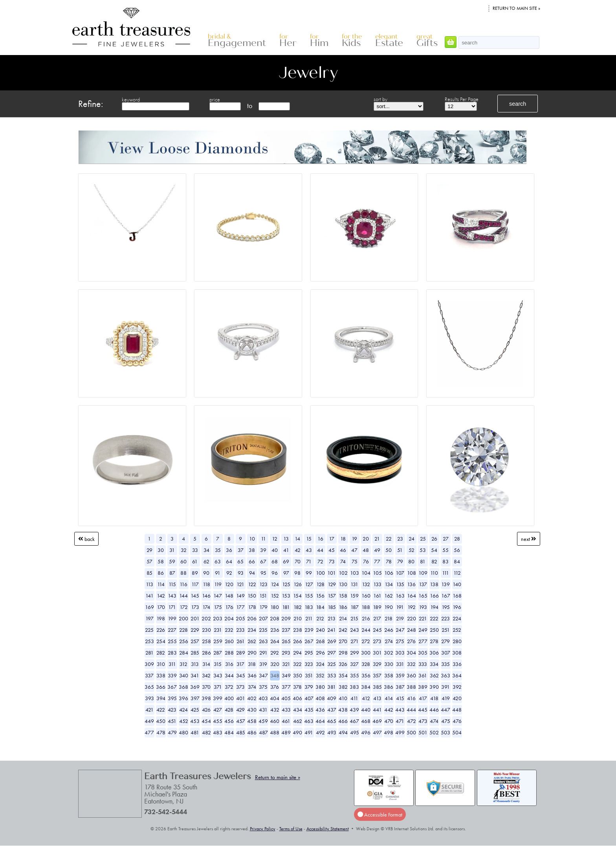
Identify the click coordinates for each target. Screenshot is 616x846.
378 (297, 687)
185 (332, 607)
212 (320, 618)
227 (172, 630)
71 (309, 561)
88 (183, 573)
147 (218, 596)
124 (275, 584)
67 (263, 561)
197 (149, 618)
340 (184, 675)
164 (412, 596)
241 (332, 630)
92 (229, 573)
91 (218, 573)
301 (377, 653)
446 (434, 710)
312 (183, 664)
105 (377, 573)
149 (240, 596)
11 (263, 539)
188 (366, 607)
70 (298, 561)
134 (389, 584)
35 (218, 550)
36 (229, 550)
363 (445, 675)
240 (320, 630)
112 (457, 573)
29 (149, 550)
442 (389, 710)
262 (252, 641)
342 (206, 675)
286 (206, 653)
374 (252, 687)
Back (86, 539)
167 (446, 596)
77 (377, 561)
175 (218, 607)
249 (423, 630)
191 (400, 607)
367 (172, 687)
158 (343, 596)
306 (434, 653)
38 (252, 550)
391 (445, 687)
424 (183, 710)
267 (309, 641)
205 (240, 618)
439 (354, 710)
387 (400, 687)
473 (423, 721)
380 (320, 687)
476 (457, 721)
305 (423, 653)
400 (229, 698)
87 (172, 573)
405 (286, 698)
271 (355, 641)
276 (411, 641)
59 (172, 561)
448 (457, 710)
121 (240, 584)
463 (309, 721)
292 (275, 653)
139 (445, 584)
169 (149, 607)
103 (355, 573)
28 (457, 539)
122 (252, 584)
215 (354, 618)
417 (423, 698)
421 (149, 710)
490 (297, 732)
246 (389, 630)
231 (218, 630)
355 (355, 675)
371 (218, 687)
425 (195, 710)
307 (446, 653)
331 (400, 664)
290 (252, 653)
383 (354, 687)
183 (309, 607)
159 (354, 596)
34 (206, 550)
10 (252, 539)
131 (354, 584)
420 (457, 698)
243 (355, 630)
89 (195, 573)
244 (366, 630)
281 (149, 653)
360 (411, 675)
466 (343, 721)
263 (263, 641)
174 (206, 607)
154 (297, 596)
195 (446, 607)
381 (332, 687)
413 (377, 698)
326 (343, 664)
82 (434, 561)
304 (411, 653)
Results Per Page (462, 99)
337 (149, 675)
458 (252, 721)
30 (161, 550)
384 (366, 687)
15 (309, 539)
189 (377, 607)
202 (206, 618)
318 (252, 664)
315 (218, 664)
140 (457, 584)
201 (195, 618)
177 (240, 607)
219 (400, 618)
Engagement (237, 41)
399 (218, 698)
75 (355, 561)
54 (434, 550)
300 (366, 653)
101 (332, 573)
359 (400, 675)
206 (252, 618)
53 (423, 550)
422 (161, 710)
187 (355, 607)
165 (423, 596)
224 (457, 618)
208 (275, 618)
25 (423, 539)
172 (184, 607)
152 (275, 596)
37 (241, 550)
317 (240, 664)
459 (263, 721)
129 (332, 584)
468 (366, 721)
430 (252, 710)
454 (206, 721)
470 (389, 721)
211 (309, 618)
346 (252, 675)
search (518, 104)
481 (195, 732)
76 (366, 561)
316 (229, 664)
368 (183, 687)
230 (206, 630)
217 (377, 618)
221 (423, 618)
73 (332, 561)
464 (320, 721)
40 (275, 550)
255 (172, 641)
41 (286, 550)
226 (161, 630)
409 (332, 698)
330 (389, 664)
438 (343, 710)
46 (343, 550)
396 (183, 698)
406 (297, 698)
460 (275, 721)
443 (400, 710)
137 (423, 584)
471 (400, 721)
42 (298, 550)
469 (377, 721)
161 (377, 596)
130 (343, 584)
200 (183, 618)
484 (229, 732)
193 (423, 607)
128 (320, 584)
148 (229, 596)
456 (229, 721)
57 (149, 561)
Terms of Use (291, 829)
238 (298, 630)
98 (297, 573)
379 (309, 687)
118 (206, 584)
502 (434, 732)
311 (172, 664)
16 (320, 539)
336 (457, 664)
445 (423, 710)
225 (149, 630)
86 (161, 573)
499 (400, 732)
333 (423, 664)
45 (332, 550)
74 (343, 561)
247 (400, 630)
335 (445, 664)
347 (263, 675)
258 (206, 641)
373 (240, 687)
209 (286, 618)
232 (229, 630)
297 (332, 653)
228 (183, 630)
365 (149, 687)
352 (320, 675)
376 (275, 687)
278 (434, 641)
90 (206, 573)
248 (412, 630)
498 (389, 732)
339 (172, 675)
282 (161, 653)
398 (206, 698)
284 (184, 653)
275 (400, 641)
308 (457, 653)
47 (354, 550)
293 (286, 653)
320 (275, 664)
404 (275, 698)
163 (400, 596)
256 (184, 641)
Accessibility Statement (328, 829)
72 (320, 561)
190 (389, 607)
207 (263, 618)
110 (434, 573)
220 (412, 618)
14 (297, 539)
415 (400, 698)
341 (195, 675)
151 (263, 596)
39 (263, 550)
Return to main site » (516, 8)
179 (263, 607)
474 (434, 721)
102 (343, 573)
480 (183, 732)
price (215, 99)
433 (286, 710)
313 (195, 664)
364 (457, 675)
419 (446, 698)
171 (172, 607)
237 (286, 630)
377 (286, 687)
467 (354, 721)
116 (183, 584)
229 (195, 630)
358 (389, 675)
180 (275, 607)
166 (434, 596)
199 (172, 618)
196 (457, 607)
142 (161, 596)
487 (263, 732)
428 (229, 710)
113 (149, 584)
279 (445, 641)
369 (195, 687)
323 (309, 664)
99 (309, 573)
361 (423, 675)
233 (240, 630)
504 (457, 732)
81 (423, 561)
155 (309, 596)
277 (423, 641)
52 (412, 550)
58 (161, 561)
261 (241, 641)
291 (263, 653)
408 (320, 698)
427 (218, 710)
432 (275, 710)
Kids (352, 41)
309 (149, 664)
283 (172, 653)
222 (434, 618)
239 (309, 630)
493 (332, 732)
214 (343, 618)
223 (445, 618)
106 (389, 573)
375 (263, 687)
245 (377, 630)
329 (377, 664)
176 (229, 607)
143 (172, 596)
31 (172, 550)
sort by (380, 99)
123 (263, 584)
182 (298, 607)
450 (161, 721)
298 (343, 653)
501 (423, 732)
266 (298, 641)
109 (423, 573)
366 (161, 687)
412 (366, 698)
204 (229, 618)
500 (411, 732)
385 (377, 687)
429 (240, 710)
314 (206, 664)
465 (332, 721)
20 (366, 539)
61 (195, 561)
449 (149, 721)
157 (332, 596)
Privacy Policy (263, 829)
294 (297, 653)
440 (366, 710)
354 (343, 675)
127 (309, 584)
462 (298, 721)
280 (457, 641)
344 (229, 675)
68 (275, 561)
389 (423, 687)
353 (332, 675)
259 (218, 641)
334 (434, 664)
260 (229, 641)
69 (286, 561)
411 (354, 698)
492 (320, 732)
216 (366, 618)
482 (206, 732)
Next (529, 539)
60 (183, 561)
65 (240, 561)
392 (457, 687)
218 (389, 618)
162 (389, 596)
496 (366, 732)
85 (149, 573)
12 (275, 539)
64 (229, 561)
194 (434, 607)
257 (195, 641)
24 (412, 539)
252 (457, 630)
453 (195, 721)
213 (332, 618)
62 (206, 561)
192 (412, 607)
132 (366, 584)
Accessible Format (380, 814)
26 (434, 539)
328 (366, 664)
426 (206, 710)
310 (161, 664)
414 (389, 698)
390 (434, 687)
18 (343, 539)
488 (275, 732)
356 (366, 675)
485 (241, 732)
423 (172, 710)
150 (252, 596)
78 (389, 561)
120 (229, 584)
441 (377, 710)
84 (457, 561)
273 (377, 641)
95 (263, 573)
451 (172, 721)
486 (252, 732)
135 (400, 584)
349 (286, 675)
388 (411, 687)
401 (241, 698)
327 (354, 664)
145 (195, 596)
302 (389, 653)
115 (172, 584)
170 (161, 607)
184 (320, 607)
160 (366, 596)
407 (309, 698)
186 (343, 607)
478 (161, 732)
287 (218, 653)
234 (252, 630)
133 (377, 584)
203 (218, 618)
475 (446, 721)
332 (411, 664)
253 (149, 641)
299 (355, 653)
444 (411, 710)
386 (389, 687)
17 (332, 539)
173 (195, 607)
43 (309, 550)
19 (354, 539)
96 (275, 573)
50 (389, 550)
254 (161, 641)
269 (332, 641)
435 (309, 710)
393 (149, 698)
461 (286, 721)
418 (434, 698)
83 (445, 561)
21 (377, 539)
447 (445, 710)
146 (206, 596)
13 (286, 539)
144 (183, 596)
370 (206, 687)
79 (400, 561)
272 (366, 641)
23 (400, 539)
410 (343, 698)
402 (252, 698)
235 (263, 630)
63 (218, 561)
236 (275, 630)
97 (286, 573)
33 (195, 550)
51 (400, 550)
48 (366, 550)
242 (343, 630)
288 (229, 653)
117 (195, 584)
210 (298, 618)
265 (286, 641)
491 (309, 732)
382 (343, 687)
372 (229, 687)
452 (184, 721)
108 (412, 573)
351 (309, 675)
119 (218, 584)
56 (457, 550)
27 (446, 539)
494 (343, 732)
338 (161, 675)
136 (411, 584)
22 (389, 539)
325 (332, 664)
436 (320, 710)
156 (320, 596)
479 (172, 732)
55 (445, 550)
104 (366, 573)
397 (195, 698)
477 (149, 732)
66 (252, 561)
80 (411, 561)
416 (411, 698)
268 (320, 641)
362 (434, 675)
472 (412, 721)
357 (377, 675)
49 (377, 550)
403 (263, 698)
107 (400, 573)
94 (252, 573)
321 (286, 664)
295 (309, 653)
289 (241, 653)
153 (286, 596)
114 (161, 584)
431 (263, 710)
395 (172, 698)
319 (263, 664)
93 (241, 573)
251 (446, 630)
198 (161, 618)
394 (161, 698)
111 (445, 573)
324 (320, 664)
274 (389, 641)
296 (320, 653)
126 (298, 584)
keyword (131, 99)
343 (218, 675)
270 (343, 641)
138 (434, 584)
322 (297, 664)
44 (320, 550)
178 (252, 607)
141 (149, 596)
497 (377, 732)
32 (184, 550)
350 (298, 675)
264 (275, 641)
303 (400, 653)
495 (355, 732)
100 (320, 573)
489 (286, 732)
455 (218, 721)
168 (457, 596)
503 (445, 732)
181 (286, 607)
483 (218, 732)
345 (241, 675)
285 (195, 653)
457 (241, 721)
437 (332, 710)
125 (286, 584)
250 (434, 630)
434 (298, 710)
